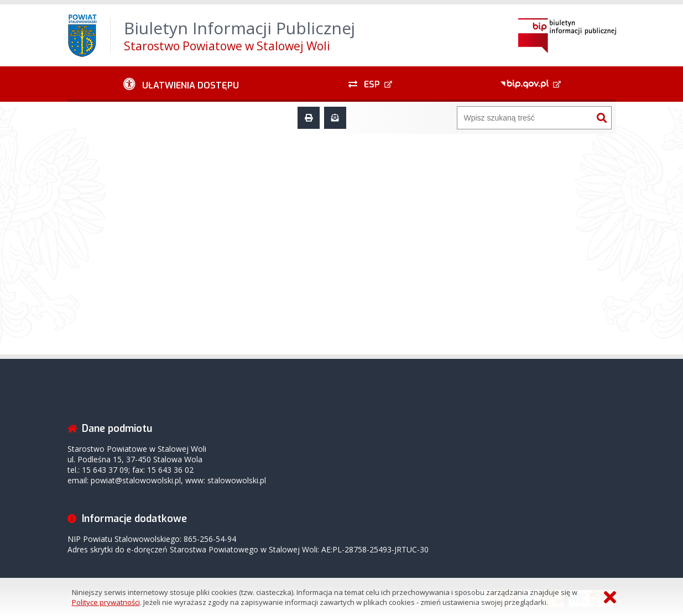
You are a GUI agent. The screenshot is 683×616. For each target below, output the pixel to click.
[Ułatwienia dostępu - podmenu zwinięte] (182, 84)
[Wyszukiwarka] (525, 118)
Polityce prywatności (106, 602)
